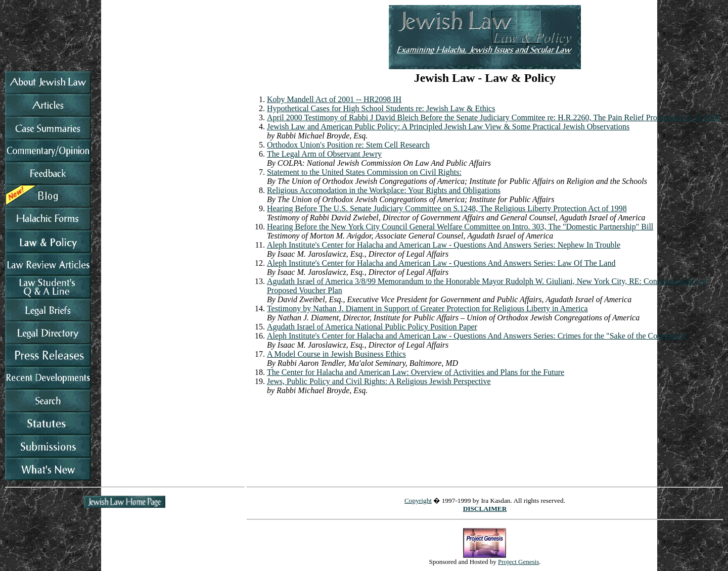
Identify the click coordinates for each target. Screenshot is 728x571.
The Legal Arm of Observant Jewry (324, 154)
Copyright (418, 501)
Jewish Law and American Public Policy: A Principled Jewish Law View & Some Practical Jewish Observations (448, 127)
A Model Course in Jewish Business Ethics (336, 354)
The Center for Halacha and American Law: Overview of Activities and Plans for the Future (416, 372)
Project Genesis (518, 562)
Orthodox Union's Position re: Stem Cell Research (348, 145)
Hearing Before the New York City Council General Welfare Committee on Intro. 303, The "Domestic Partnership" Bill (460, 227)
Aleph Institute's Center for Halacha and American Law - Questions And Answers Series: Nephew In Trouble (444, 245)
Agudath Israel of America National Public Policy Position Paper (372, 327)
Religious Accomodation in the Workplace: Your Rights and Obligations (384, 190)
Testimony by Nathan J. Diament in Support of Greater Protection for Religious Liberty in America (427, 308)
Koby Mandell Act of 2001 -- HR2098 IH (334, 99)
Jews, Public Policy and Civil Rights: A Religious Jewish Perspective (379, 381)
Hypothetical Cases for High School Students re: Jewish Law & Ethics (381, 108)
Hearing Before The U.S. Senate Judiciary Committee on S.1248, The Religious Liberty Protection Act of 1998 (447, 208)
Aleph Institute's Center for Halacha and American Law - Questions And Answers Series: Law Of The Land (441, 263)
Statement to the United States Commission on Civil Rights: (364, 172)
